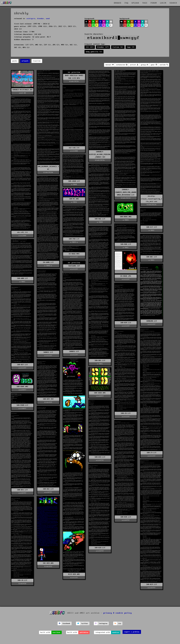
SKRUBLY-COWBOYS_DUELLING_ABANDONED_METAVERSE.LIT (126, 192)
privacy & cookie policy (118, 613)
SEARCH (173, 3)
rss (120, 624)
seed (48, 19)
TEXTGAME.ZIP (74, 266)
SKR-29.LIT (152, 453)
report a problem (132, 632)
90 (111, 22)
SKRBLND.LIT (152, 321)
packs (15, 61)
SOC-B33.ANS (48, 563)
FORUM (154, 3)
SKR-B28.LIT (100, 548)
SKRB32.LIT (48, 352)
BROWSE (118, 3)
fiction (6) (118, 47)
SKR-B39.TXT (48, 399)
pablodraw (84, 632)
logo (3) (131, 47)
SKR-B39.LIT (126, 323)
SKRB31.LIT (74, 351)
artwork (25, 61)
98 (121, 22)
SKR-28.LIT (126, 413)
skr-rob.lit (74, 148)
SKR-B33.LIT (100, 457)
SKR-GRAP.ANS (22, 387)
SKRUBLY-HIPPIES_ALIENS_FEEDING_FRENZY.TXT (100, 154)
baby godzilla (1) (94, 52)
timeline (37, 61)
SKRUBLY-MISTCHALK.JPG (22, 90)
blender (41, 19)
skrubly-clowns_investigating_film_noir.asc (152, 199)
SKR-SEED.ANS (100, 393)
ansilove (56, 632)
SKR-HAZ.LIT (100, 219)
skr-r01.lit (22, 232)
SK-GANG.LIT (48, 262)
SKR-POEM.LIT (22, 405)
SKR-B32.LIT (48, 489)
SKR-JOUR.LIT (74, 181)
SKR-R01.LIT (100, 361)
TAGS (145, 3)
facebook (66, 624)
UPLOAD (135, 3)
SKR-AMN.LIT (22, 278)
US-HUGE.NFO (74, 254)
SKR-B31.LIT (22, 490)
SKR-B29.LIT (152, 584)
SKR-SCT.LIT (152, 227)
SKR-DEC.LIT (152, 257)
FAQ (126, 3)
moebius (116, 632)
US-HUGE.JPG (126, 276)
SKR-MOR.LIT (126, 244)
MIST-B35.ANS (74, 574)
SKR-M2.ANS (74, 199)
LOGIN (163, 3)
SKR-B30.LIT (126, 517)
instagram (103, 624)
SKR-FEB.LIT (74, 239)
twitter (85, 624)
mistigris (31, 19)
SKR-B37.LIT (22, 365)
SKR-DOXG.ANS (126, 217)
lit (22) (90, 47)
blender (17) (103, 47)
